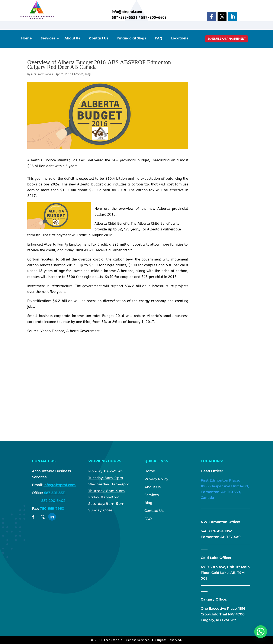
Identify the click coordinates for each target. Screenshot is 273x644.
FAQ (159, 38)
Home (27, 38)
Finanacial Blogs (132, 38)
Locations (180, 38)
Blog (88, 74)
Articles (78, 74)
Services (48, 38)
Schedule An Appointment (227, 39)
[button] (261, 632)
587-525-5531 (125, 18)
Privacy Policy (156, 479)
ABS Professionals (42, 74)
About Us (72, 38)
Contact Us (99, 38)
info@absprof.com (60, 485)
